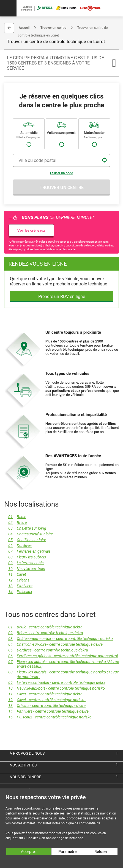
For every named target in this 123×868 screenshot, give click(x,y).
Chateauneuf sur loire (28, 534)
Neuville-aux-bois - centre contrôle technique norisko (54, 688)
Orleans (17, 580)
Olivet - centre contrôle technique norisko (45, 700)
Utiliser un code (61, 173)
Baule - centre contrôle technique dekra (43, 627)
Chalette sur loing (25, 528)
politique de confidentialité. (81, 823)
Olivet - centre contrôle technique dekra (43, 694)
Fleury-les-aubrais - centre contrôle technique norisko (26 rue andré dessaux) (61, 664)
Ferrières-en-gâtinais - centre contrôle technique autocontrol (61, 656)
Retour (9, 28)
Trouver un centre (53, 28)
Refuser (101, 852)
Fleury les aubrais (25, 557)
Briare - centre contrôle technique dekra (43, 633)
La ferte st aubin (24, 563)
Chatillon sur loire (25, 540)
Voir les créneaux (31, 230)
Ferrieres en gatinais (27, 551)
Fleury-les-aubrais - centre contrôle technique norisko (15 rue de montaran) (61, 675)
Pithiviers (18, 586)
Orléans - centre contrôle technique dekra (45, 706)
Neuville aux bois (24, 569)
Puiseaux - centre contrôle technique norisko (48, 717)
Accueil (24, 28)
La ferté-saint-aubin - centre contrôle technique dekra (55, 683)
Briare (15, 523)
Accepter (28, 852)
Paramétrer (68, 852)
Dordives (18, 546)
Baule (15, 517)
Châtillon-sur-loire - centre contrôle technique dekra (53, 644)
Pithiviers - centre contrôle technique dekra (46, 711)
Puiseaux (18, 592)
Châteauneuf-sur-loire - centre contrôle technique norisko (58, 639)
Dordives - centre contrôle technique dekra (46, 650)
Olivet (15, 575)
